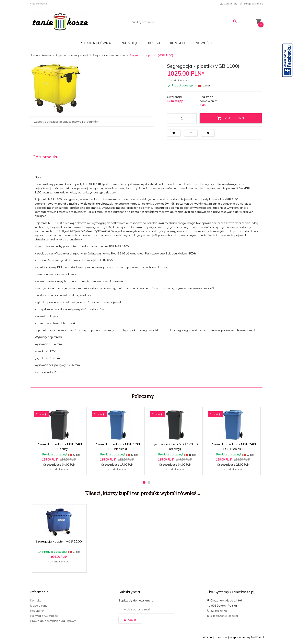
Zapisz (130, 620)
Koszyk (154, 43)
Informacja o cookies (215, 637)
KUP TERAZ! (231, 118)
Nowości (204, 43)
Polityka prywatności (44, 616)
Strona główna (96, 43)
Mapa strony (39, 606)
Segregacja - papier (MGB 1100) (59, 541)
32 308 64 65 (217, 611)
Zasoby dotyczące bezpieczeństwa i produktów (66, 122)
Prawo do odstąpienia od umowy (53, 621)
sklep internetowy (240, 637)
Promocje (129, 43)
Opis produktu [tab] (46, 157)
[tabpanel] (146, 275)
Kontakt (178, 43)
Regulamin (37, 611)
